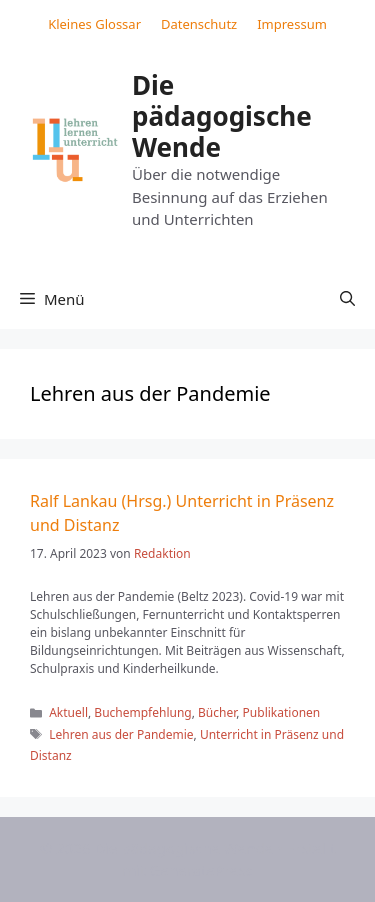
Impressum (292, 24)
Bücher (217, 712)
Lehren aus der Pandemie (121, 734)
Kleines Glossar (94, 24)
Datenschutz (199, 24)
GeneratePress (201, 870)
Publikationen (282, 712)
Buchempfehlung (142, 712)
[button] (347, 299)
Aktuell (68, 712)
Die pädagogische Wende (222, 116)
